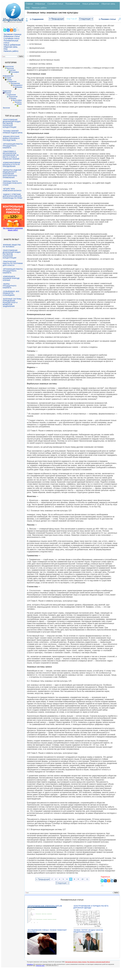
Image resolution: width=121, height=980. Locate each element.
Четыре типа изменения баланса (12, 190)
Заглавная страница (12, 34)
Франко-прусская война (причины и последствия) (11, 138)
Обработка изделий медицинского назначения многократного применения (12, 174)
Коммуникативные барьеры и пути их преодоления (11, 164)
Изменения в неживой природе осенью (11, 278)
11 (87, 879)
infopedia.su (30, 964)
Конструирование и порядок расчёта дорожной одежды (91, 907)
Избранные (40, 4)
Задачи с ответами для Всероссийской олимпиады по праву (13, 196)
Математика (15, 83)
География (15, 72)
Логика (9, 80)
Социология (11, 95)
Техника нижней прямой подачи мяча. (13, 132)
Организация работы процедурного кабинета (13, 146)
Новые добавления (12, 45)
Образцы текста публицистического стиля (12, 183)
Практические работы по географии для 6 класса (13, 263)
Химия (19, 104)
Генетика (12, 70)
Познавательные (73, 4)
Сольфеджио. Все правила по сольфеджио (11, 293)
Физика (13, 98)
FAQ (5, 49)
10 (82, 879)
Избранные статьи (12, 36)
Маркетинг (13, 81)
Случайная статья (11, 39)
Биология (10, 68)
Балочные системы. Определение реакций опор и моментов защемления (12, 303)
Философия (17, 100)
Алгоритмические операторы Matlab (45, 906)
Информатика (8, 76)
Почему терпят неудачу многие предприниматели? (88, 931)
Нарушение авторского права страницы (76, 962)
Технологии (13, 97)
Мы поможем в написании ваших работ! (13, 229)
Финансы (18, 102)
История (8, 78)
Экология (6, 108)
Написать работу (11, 51)
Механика (18, 87)
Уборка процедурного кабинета (9, 286)
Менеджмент (18, 85)
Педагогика (7, 91)
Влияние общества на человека (12, 246)
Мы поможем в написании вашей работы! (99, 962)
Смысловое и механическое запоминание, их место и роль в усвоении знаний (11, 155)
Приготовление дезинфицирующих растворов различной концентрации (12, 123)
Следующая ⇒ (86, 19)
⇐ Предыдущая (56, 19)
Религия (8, 93)
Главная (29, 4)
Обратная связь (11, 47)
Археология (9, 66)
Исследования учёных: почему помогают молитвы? (47, 931)
